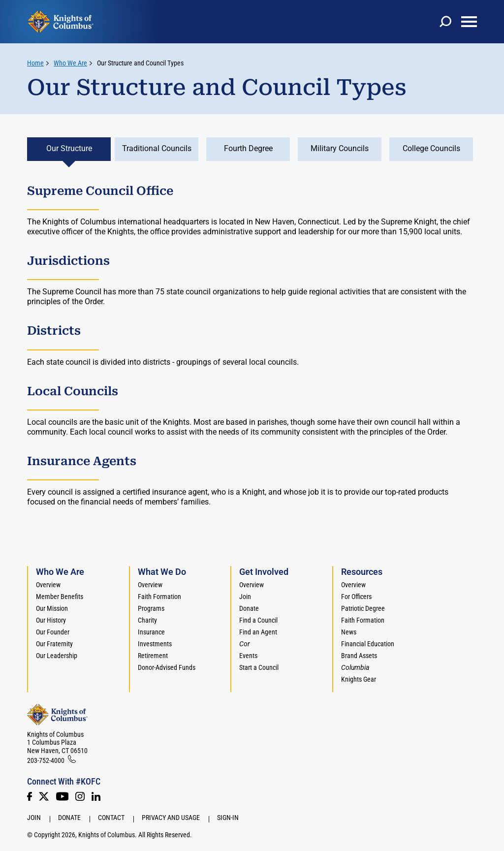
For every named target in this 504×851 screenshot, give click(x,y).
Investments (155, 644)
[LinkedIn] (96, 796)
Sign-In (228, 818)
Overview (48, 585)
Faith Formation (159, 597)
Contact (111, 818)
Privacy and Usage (171, 818)
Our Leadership (57, 656)
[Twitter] (44, 796)
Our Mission (52, 608)
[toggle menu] (469, 22)
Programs (151, 608)
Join (245, 597)
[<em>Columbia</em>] (359, 667)
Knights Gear (359, 679)
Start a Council (259, 667)
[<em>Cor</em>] (245, 644)
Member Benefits (60, 597)
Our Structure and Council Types (140, 63)
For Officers (356, 597)
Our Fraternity (54, 644)
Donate (249, 608)
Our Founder (53, 632)
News (349, 632)
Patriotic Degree (363, 608)
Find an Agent (258, 632)
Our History (51, 620)
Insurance (151, 632)
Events (248, 656)
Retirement (153, 656)
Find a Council (258, 620)
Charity (147, 620)
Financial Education (368, 644)
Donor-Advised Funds (167, 667)
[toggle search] (445, 22)
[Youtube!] (62, 796)
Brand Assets (359, 656)
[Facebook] (30, 796)
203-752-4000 (46, 760)
